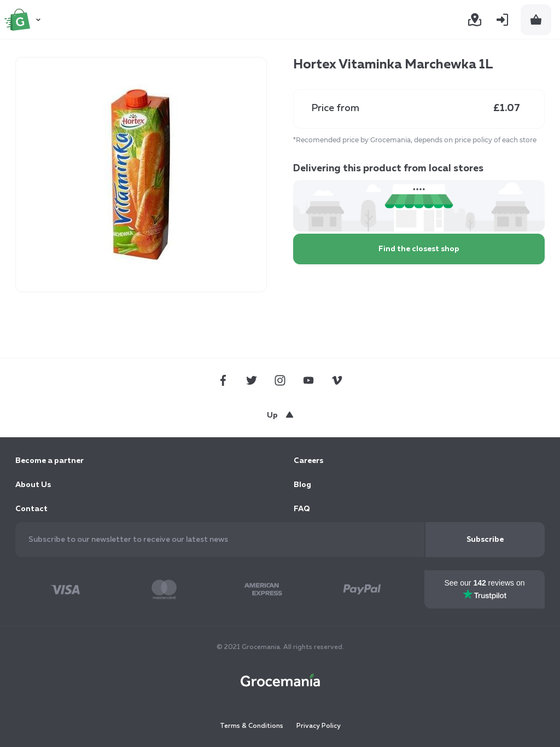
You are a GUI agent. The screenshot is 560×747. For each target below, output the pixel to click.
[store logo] (24, 20)
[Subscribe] (485, 540)
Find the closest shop (419, 249)
